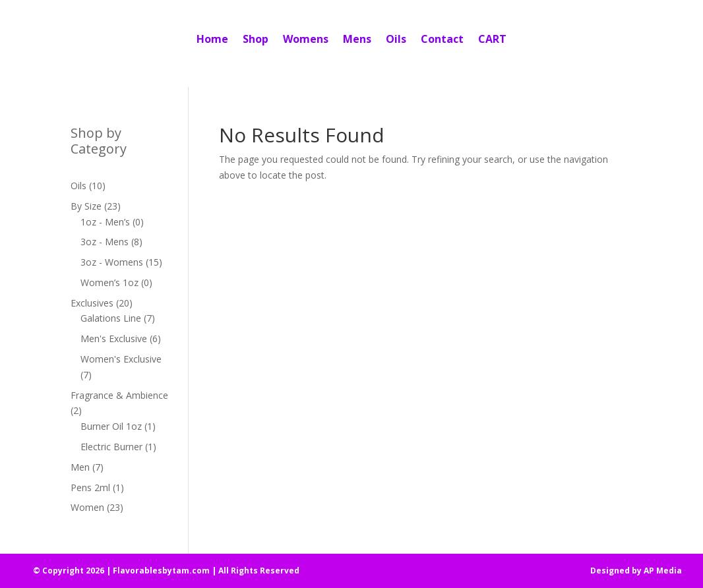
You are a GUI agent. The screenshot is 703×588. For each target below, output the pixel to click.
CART (492, 39)
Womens (306, 39)
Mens (357, 39)
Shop (256, 39)
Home (212, 39)
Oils (396, 39)
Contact (442, 39)
